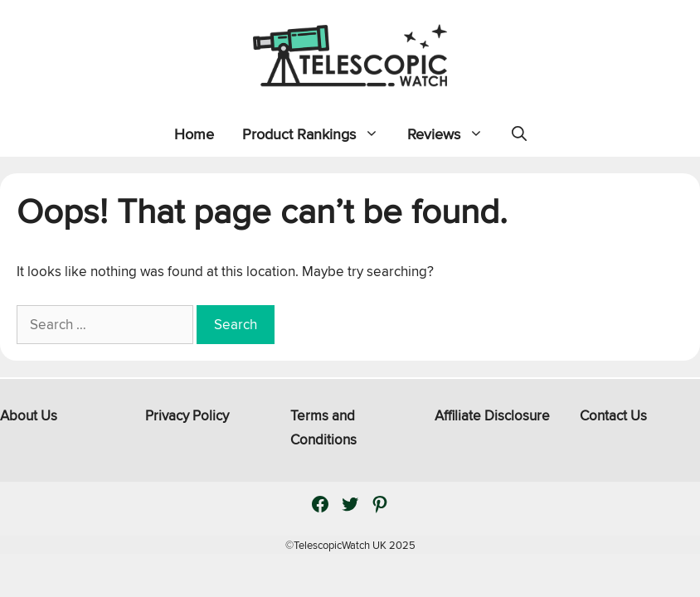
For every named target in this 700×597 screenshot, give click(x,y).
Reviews (452, 134)
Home (194, 134)
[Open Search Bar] (519, 134)
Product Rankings (318, 134)
